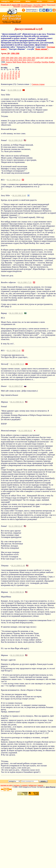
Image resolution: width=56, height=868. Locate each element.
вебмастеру (33, 788)
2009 (51, 58)
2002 (20, 58)
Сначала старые (38, 87)
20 (5, 79)
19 (2, 79)
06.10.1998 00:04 (17, 658)
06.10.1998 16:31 (16, 316)
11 (19, 74)
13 (5, 77)
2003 (25, 58)
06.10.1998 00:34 (17, 595)
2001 (16, 58)
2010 (3, 60)
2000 (12, 58)
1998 (3, 58)
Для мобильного (26, 5)
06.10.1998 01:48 (18, 568)
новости (40, 788)
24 (16, 79)
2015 (25, 60)
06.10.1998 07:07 (16, 389)
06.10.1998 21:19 (14, 93)
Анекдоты (5, 1)
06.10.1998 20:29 (16, 143)
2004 (29, 58)
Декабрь (4, 64)
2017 (33, 60)
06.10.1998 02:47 (16, 529)
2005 (33, 58)
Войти (44, 5)
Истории (17, 1)
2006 (38, 58)
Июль (24, 62)
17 (16, 77)
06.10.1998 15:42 (14, 353)
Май (14, 62)
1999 (7, 58)
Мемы (28, 1)
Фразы (39, 1)
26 (2, 81)
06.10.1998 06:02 (25, 433)
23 (13, 79)
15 (10, 77)
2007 (42, 58)
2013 (16, 60)
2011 (7, 60)
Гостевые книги (38, 6)
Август (30, 62)
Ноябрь (52, 62)
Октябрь (45, 62)
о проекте (24, 788)
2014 (20, 60)
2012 (11, 60)
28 (8, 81)
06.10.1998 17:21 (25, 285)
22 (10, 79)
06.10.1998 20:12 (14, 182)
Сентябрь (37, 62)
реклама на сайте (7, 788)
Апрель (9, 62)
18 (19, 77)
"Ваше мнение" (41, 49)
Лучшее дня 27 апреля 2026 (10, 5)
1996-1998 (15, 53)
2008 (46, 58)
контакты (17, 788)
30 (13, 81)
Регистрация (51, 5)
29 (10, 81)
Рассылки (17, 6)
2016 (29, 60)
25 (19, 79)
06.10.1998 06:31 (17, 404)
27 (5, 81)
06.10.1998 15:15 (17, 367)
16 (13, 77)
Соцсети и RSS (26, 6)
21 (8, 79)
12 (2, 77)
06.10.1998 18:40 (19, 198)
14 (8, 77)
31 (16, 81)
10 (16, 74)
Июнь (19, 62)
